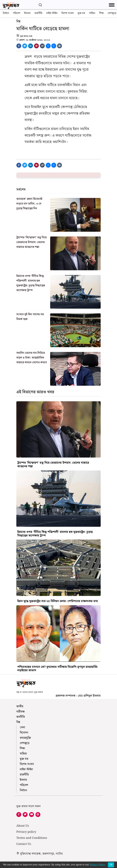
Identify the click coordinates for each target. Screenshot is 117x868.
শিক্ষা (101, 13)
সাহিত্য (92, 13)
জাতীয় (20, 706)
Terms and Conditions (32, 838)
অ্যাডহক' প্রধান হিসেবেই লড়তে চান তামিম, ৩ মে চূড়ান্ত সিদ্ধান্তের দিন (29, 204)
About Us (23, 826)
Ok (111, 865)
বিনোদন (24, 733)
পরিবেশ (17, 13)
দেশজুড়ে (112, 13)
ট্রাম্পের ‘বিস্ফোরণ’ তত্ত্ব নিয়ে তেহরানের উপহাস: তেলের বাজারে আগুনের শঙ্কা (32, 242)
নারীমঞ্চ (21, 712)
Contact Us (24, 844)
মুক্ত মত (81, 13)
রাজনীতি (38, 13)
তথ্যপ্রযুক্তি (25, 738)
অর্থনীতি (21, 717)
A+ (54, 46)
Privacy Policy (97, 865)
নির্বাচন (6, 13)
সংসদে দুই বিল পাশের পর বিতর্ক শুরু (30, 317)
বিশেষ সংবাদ (68, 13)
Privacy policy (26, 832)
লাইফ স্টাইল (52, 13)
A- (48, 46)
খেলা (22, 727)
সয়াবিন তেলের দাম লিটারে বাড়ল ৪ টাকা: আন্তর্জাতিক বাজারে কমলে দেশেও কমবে (32, 358)
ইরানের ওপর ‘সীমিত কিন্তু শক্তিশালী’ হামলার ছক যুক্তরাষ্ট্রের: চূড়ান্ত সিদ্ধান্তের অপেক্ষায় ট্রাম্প (31, 283)
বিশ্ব (18, 22)
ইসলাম (27, 13)
